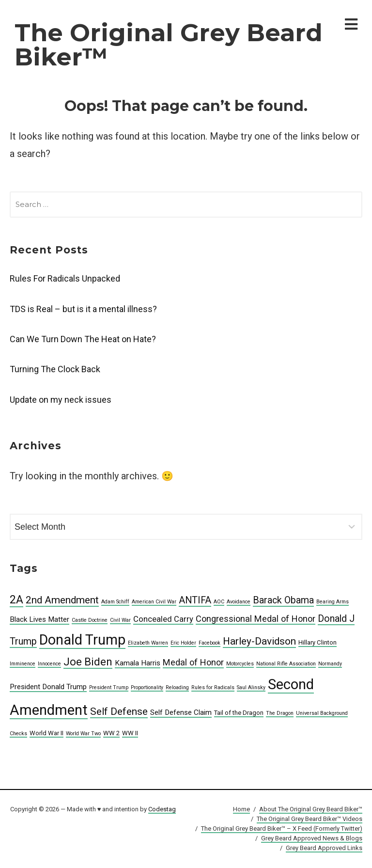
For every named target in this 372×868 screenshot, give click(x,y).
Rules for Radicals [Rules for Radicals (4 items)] (213, 687)
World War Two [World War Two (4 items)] (83, 734)
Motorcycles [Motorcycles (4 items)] (240, 664)
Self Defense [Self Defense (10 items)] (119, 711)
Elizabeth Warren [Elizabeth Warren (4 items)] (148, 643)
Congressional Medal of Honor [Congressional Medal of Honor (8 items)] (256, 619)
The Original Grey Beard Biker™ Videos (310, 819)
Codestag (162, 809)
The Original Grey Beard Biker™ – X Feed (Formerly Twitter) (282, 829)
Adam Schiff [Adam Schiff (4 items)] (115, 602)
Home (241, 809)
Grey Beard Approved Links (324, 848)
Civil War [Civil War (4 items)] (120, 620)
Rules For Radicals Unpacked (65, 278)
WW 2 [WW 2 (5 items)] (111, 733)
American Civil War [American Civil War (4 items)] (154, 602)
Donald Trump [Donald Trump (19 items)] (82, 640)
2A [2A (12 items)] (16, 600)
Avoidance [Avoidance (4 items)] (239, 602)
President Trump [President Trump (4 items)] (109, 687)
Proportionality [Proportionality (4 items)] (147, 687)
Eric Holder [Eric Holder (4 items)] (183, 643)
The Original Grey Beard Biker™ (169, 45)
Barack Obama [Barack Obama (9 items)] (283, 600)
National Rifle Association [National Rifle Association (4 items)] (286, 664)
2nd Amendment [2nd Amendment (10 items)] (62, 600)
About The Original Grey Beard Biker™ (311, 809)
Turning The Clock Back (55, 369)
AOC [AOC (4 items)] (219, 602)
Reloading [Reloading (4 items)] (177, 687)
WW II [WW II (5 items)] (130, 733)
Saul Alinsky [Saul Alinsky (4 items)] (251, 687)
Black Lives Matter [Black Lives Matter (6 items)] (39, 619)
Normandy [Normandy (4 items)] (330, 664)
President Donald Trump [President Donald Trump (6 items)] (48, 687)
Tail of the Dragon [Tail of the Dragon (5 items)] (239, 713)
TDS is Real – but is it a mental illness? (83, 309)
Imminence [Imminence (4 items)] (23, 664)
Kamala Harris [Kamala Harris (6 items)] (138, 663)
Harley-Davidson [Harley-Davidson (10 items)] (259, 641)
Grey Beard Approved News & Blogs (312, 838)
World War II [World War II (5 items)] (46, 733)
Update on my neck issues (61, 400)
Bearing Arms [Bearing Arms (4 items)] (333, 602)
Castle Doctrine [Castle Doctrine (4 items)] (90, 620)
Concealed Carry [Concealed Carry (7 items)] (163, 619)
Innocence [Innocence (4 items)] (49, 664)
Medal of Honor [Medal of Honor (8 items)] (193, 662)
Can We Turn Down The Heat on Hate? (83, 339)
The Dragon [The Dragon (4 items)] (280, 713)
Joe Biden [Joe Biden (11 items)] (88, 662)
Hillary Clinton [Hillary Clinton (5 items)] (318, 642)
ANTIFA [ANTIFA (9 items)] (195, 600)
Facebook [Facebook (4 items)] (209, 643)
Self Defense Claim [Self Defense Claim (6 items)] (181, 712)
